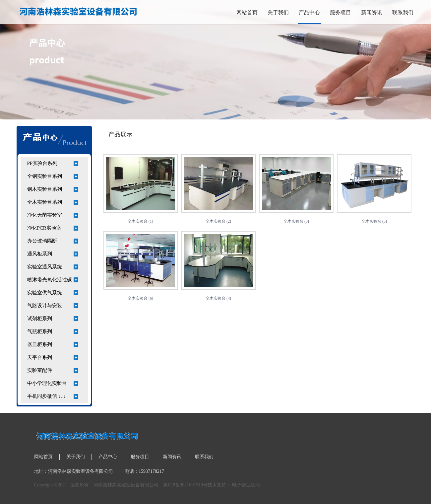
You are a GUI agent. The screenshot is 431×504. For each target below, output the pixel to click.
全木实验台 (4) (218, 298)
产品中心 (309, 12)
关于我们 (278, 12)
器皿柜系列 (40, 344)
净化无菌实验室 (45, 215)
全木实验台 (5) (374, 221)
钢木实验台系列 (45, 189)
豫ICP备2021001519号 (185, 485)
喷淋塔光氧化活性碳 (50, 280)
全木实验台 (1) (140, 221)
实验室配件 (40, 370)
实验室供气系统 (45, 293)
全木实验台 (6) (140, 298)
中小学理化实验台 (47, 383)
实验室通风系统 (45, 267)
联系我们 (403, 12)
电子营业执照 (246, 485)
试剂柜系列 (40, 319)
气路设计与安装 (45, 306)
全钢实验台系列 (45, 176)
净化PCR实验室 (44, 228)
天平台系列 (40, 357)
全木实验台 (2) (218, 221)
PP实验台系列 (42, 163)
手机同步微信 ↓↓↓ (46, 396)
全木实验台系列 (45, 202)
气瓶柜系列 (40, 331)
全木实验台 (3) (296, 221)
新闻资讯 (372, 12)
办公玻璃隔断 (42, 241)
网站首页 (247, 12)
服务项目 (340, 12)
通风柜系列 (40, 254)
